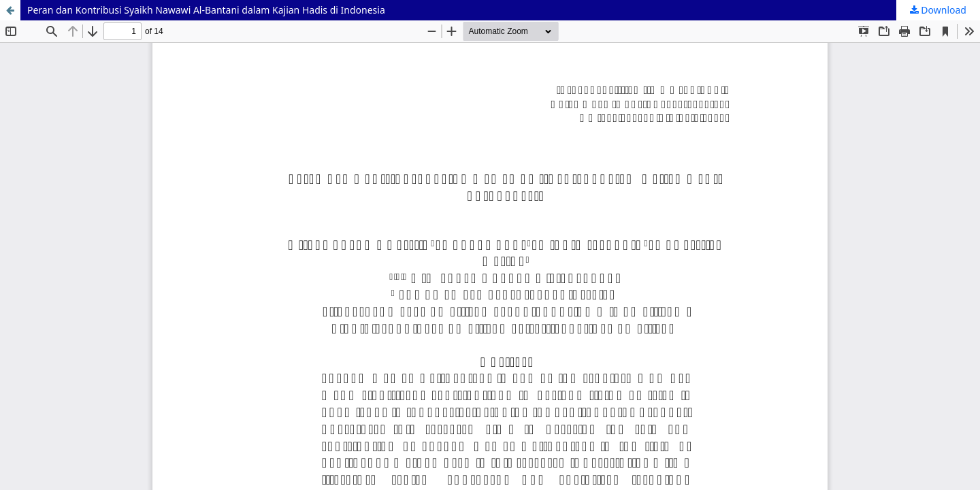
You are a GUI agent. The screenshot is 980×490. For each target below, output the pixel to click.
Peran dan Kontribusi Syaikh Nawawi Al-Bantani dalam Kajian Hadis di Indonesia (206, 10)
